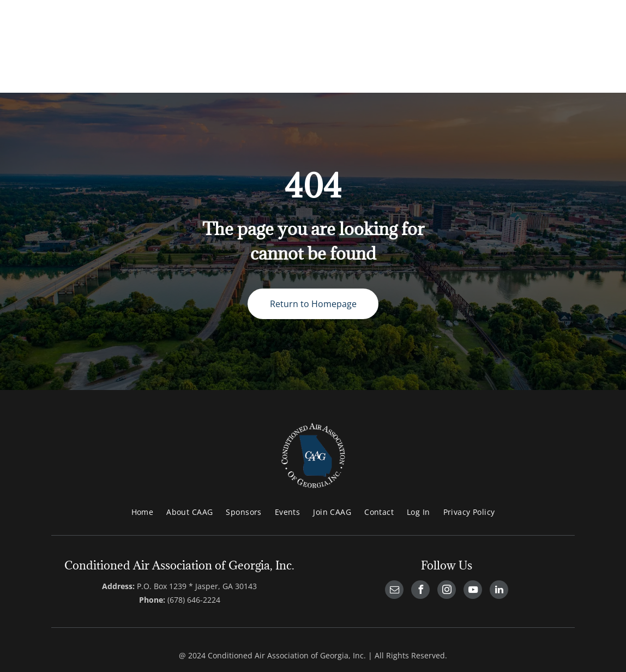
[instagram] (447, 591)
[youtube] (473, 591)
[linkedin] (499, 591)
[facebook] (420, 591)
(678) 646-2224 (194, 600)
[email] (394, 591)
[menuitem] (143, 512)
